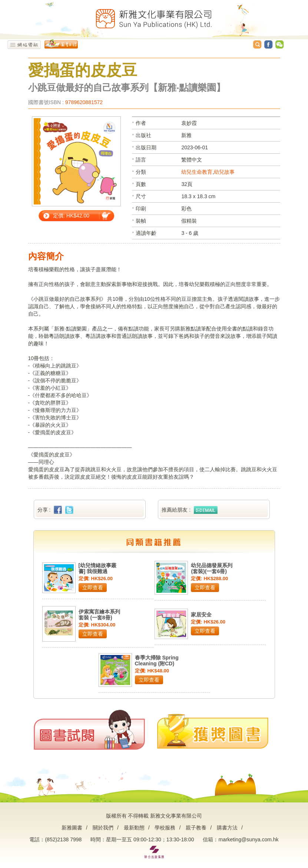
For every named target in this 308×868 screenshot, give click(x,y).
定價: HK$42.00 (71, 216)
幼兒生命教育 (197, 172)
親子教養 (196, 828)
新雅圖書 (72, 828)
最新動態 (134, 828)
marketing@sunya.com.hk (248, 839)
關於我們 (103, 828)
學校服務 (165, 828)
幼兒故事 (224, 172)
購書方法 (227, 828)
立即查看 (93, 588)
